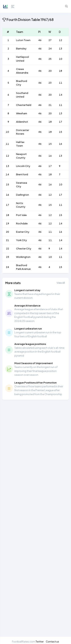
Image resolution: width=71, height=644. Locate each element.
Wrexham (22, 113)
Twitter (40, 641)
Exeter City (23, 232)
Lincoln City (23, 166)
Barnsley (21, 48)
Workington (23, 257)
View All (61, 283)
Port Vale (21, 215)
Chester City (24, 249)
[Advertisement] (35, 519)
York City (21, 240)
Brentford (22, 174)
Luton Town (23, 40)
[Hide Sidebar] (12, 6)
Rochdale (22, 223)
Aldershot (22, 122)
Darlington (23, 195)
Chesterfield (24, 105)
